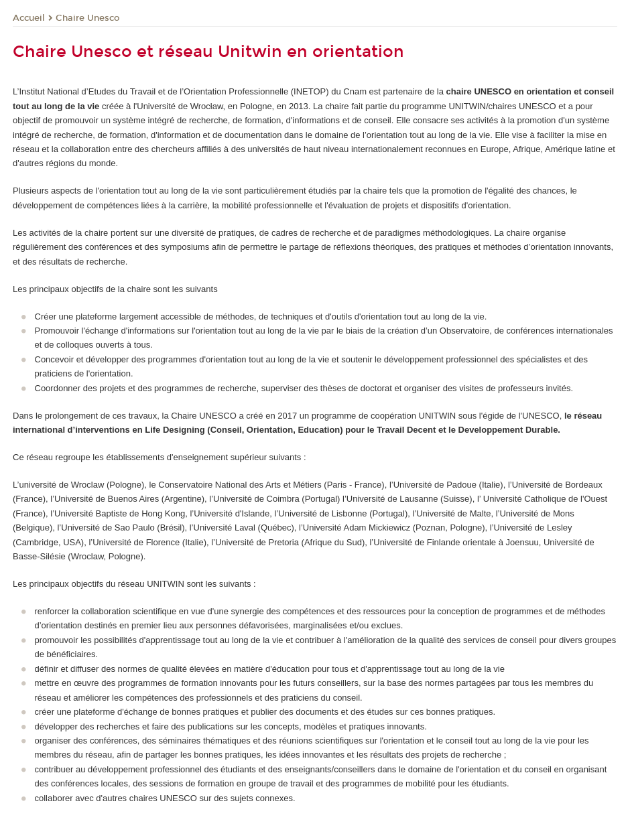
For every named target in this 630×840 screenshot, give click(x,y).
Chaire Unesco (87, 18)
